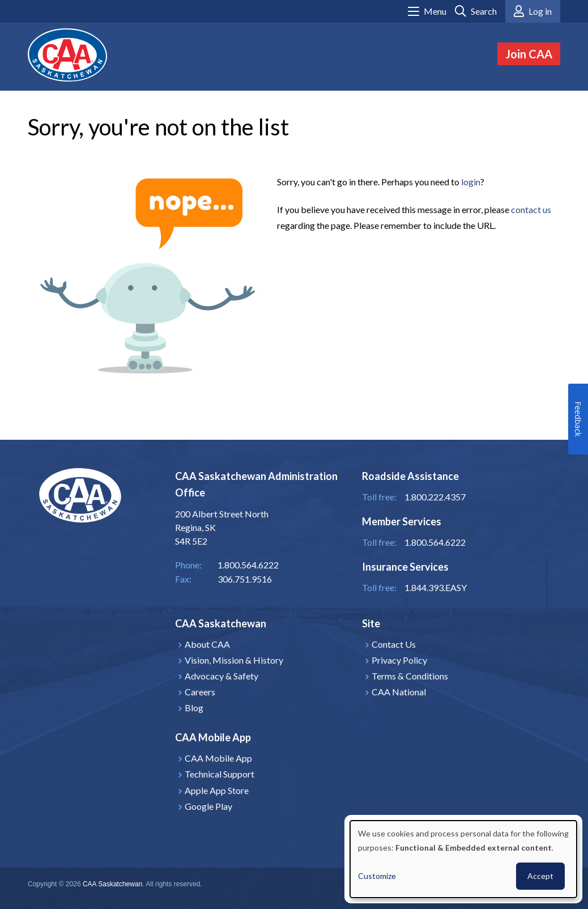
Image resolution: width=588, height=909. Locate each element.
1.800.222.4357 (435, 497)
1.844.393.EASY (436, 587)
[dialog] (463, 859)
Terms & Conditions (410, 676)
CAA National (399, 692)
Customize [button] (377, 876)
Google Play (208, 806)
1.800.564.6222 (435, 542)
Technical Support (220, 774)
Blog (194, 708)
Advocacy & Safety (221, 676)
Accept (540, 876)
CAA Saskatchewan (112, 884)
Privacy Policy (399, 660)
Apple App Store (217, 790)
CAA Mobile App (218, 758)
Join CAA (529, 54)
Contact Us (394, 644)
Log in (540, 11)
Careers (200, 692)
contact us (531, 209)
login (471, 182)
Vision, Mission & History (234, 660)
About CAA (207, 644)
